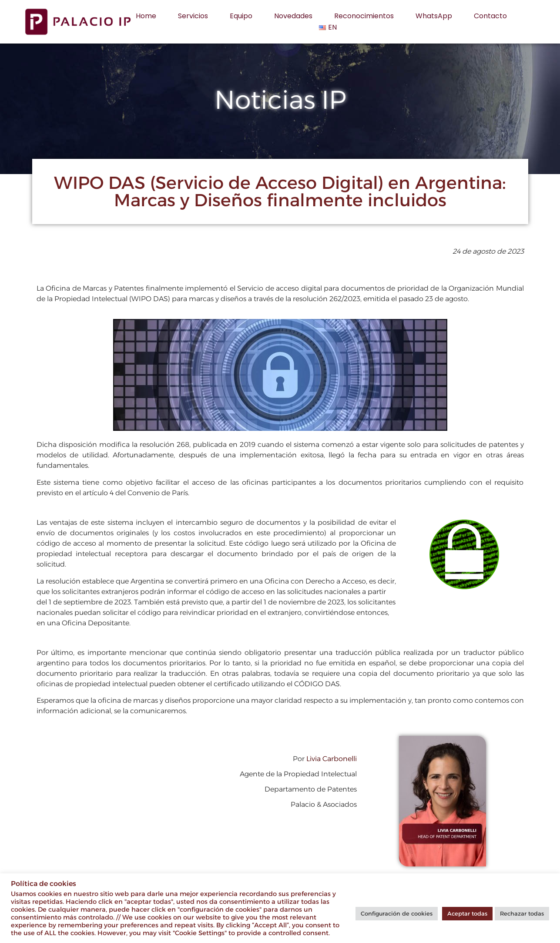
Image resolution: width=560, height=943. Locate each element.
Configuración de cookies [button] (397, 913)
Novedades (293, 16)
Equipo (241, 16)
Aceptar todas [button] (467, 913)
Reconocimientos (364, 16)
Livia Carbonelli (332, 759)
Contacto (490, 16)
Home (146, 16)
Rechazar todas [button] (522, 913)
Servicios (193, 16)
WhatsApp (434, 16)
